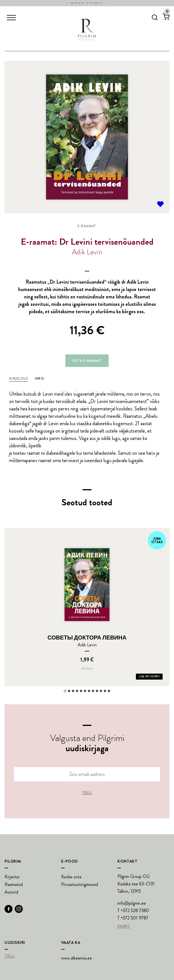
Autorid (11, 892)
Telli (87, 793)
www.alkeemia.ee (76, 958)
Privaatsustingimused (80, 884)
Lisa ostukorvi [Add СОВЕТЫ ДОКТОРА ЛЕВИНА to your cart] (149, 676)
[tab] (65, 691)
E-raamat (87, 226)
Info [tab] (39, 379)
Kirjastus (12, 877)
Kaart (124, 926)
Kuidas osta (71, 877)
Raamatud (14, 884)
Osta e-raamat (87, 361)
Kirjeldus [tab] (18, 379)
